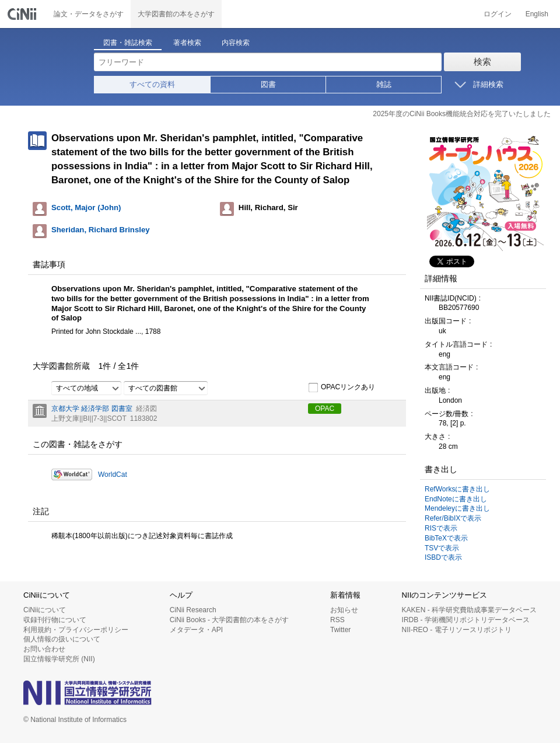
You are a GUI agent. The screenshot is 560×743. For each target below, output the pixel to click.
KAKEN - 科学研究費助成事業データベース (469, 610)
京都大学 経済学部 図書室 (92, 409)
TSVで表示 (442, 548)
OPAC (325, 409)
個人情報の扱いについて (62, 639)
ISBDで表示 (443, 557)
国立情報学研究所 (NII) (59, 659)
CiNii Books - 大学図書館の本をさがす (230, 620)
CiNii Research (193, 610)
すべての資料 (152, 84)
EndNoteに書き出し (456, 499)
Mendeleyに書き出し (457, 508)
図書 (268, 84)
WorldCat (113, 475)
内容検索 (236, 43)
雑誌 (384, 84)
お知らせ (344, 610)
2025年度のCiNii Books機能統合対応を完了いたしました (462, 114)
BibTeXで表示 (446, 538)
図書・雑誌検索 (128, 43)
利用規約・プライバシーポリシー (76, 630)
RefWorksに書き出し (457, 489)
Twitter (340, 630)
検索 (482, 62)
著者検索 (187, 43)
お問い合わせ (44, 649)
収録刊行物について (55, 620)
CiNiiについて (45, 610)
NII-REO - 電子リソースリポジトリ (457, 630)
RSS (337, 620)
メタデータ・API (196, 630)
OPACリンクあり (342, 388)
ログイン (498, 14)
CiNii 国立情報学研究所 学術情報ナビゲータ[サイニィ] (23, 14)
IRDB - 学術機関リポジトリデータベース (466, 620)
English (537, 14)
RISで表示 (441, 528)
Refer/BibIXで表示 (453, 518)
